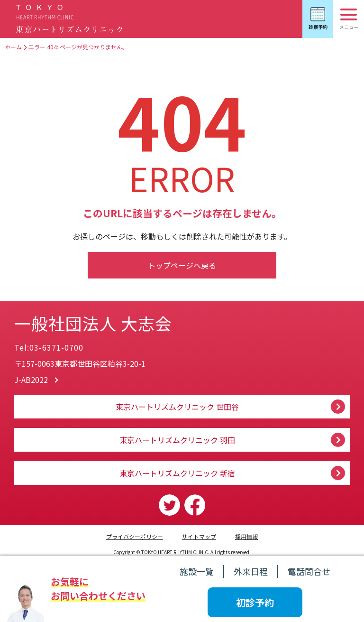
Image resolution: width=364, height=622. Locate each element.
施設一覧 (197, 571)
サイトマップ (199, 536)
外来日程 (251, 571)
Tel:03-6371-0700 (49, 347)
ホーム (13, 47)
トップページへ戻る (182, 265)
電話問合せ (309, 571)
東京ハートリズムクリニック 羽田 (177, 440)
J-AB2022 (31, 380)
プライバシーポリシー (135, 536)
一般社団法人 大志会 (104, 322)
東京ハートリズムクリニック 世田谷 (177, 407)
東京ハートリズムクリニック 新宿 (177, 473)
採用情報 (246, 536)
